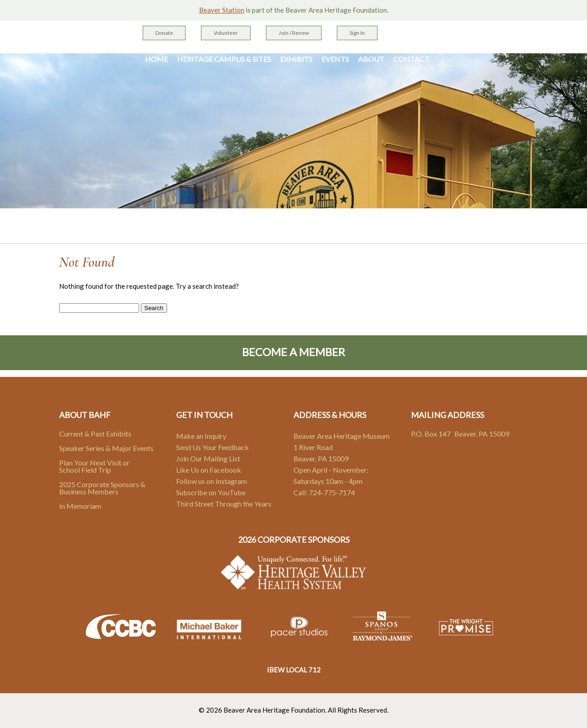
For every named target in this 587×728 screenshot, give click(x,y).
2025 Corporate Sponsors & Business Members (102, 488)
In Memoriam (80, 506)
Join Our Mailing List (208, 458)
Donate (164, 33)
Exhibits (296, 59)
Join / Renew (294, 33)
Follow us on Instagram (212, 481)
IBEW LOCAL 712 (294, 670)
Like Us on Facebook (209, 470)
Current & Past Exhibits (95, 434)
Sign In (357, 33)
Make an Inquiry (201, 436)
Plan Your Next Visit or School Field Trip (94, 466)
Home (156, 59)
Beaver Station (222, 10)
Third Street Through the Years (224, 504)
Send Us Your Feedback (212, 447)
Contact (411, 59)
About (371, 59)
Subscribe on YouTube (211, 492)
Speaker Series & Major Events (106, 448)
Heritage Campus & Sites (224, 59)
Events (335, 59)
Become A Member (293, 352)
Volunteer (226, 33)
